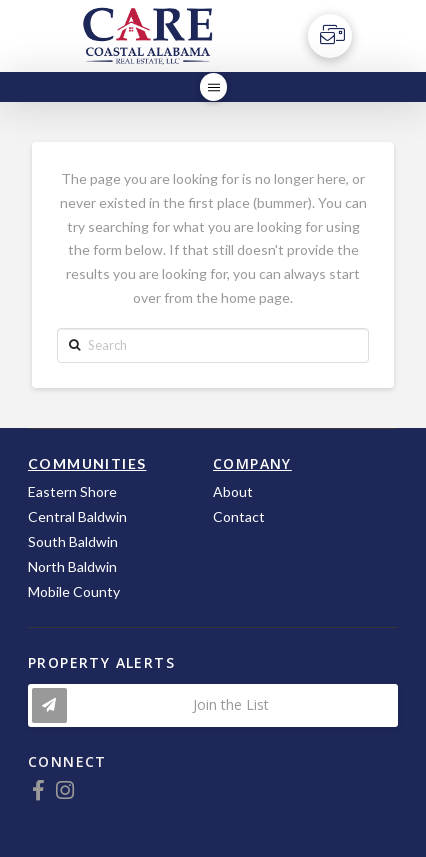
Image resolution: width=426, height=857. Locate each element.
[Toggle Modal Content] (213, 705)
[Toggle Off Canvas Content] (330, 36)
